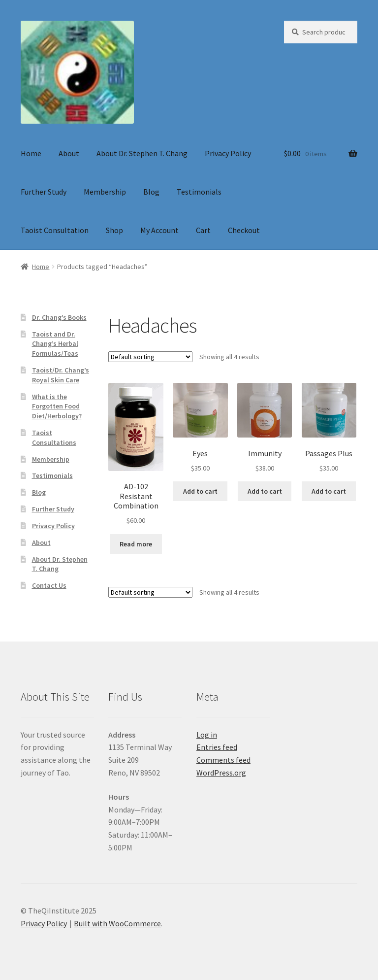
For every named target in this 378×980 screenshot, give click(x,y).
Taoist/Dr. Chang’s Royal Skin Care (61, 375)
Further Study (44, 192)
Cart (203, 230)
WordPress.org (221, 773)
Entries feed (217, 747)
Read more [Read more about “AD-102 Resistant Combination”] (136, 544)
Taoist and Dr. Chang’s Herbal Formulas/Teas (55, 344)
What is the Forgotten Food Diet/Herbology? (57, 406)
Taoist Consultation (55, 230)
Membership (105, 192)
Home (31, 153)
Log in (207, 735)
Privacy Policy (228, 153)
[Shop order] (150, 357)
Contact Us (49, 585)
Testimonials (199, 192)
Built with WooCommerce (117, 923)
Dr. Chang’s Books (59, 317)
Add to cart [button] (200, 491)
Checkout (244, 230)
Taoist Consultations (54, 438)
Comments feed (223, 760)
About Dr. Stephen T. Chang (142, 153)
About (69, 153)
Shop (114, 230)
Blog (151, 192)
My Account (159, 230)
